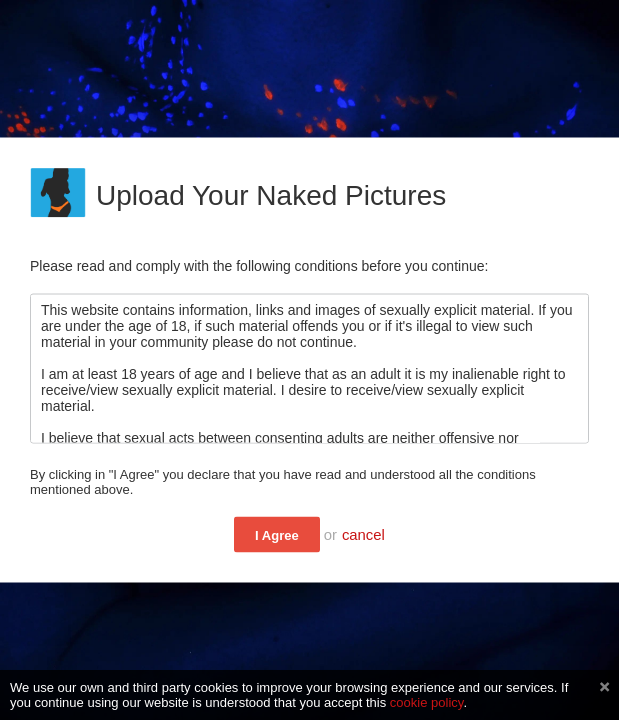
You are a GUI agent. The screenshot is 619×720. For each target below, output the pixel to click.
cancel (363, 535)
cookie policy (427, 702)
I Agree (277, 535)
